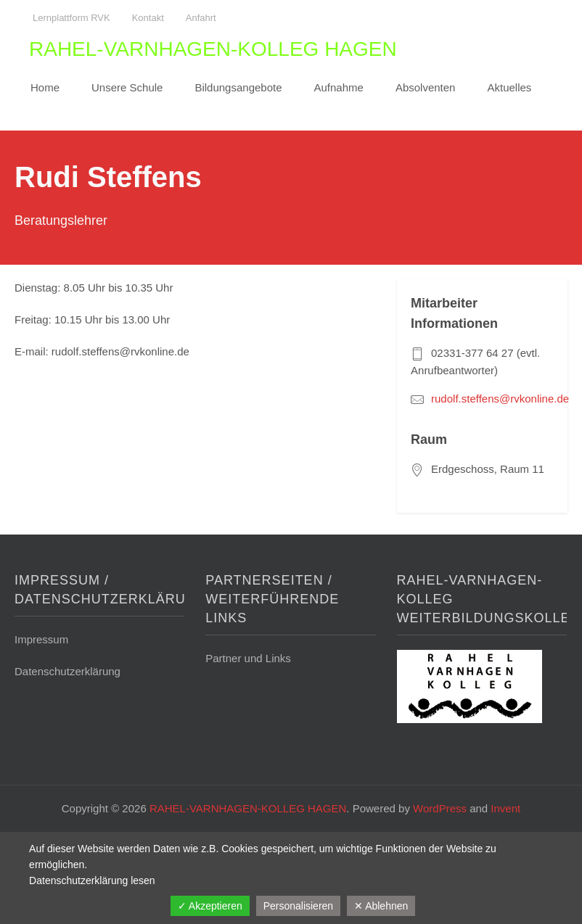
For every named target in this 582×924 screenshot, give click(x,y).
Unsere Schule (127, 87)
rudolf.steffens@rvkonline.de (500, 399)
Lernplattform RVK (71, 18)
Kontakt (148, 18)
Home (45, 87)
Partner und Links (248, 658)
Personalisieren (299, 906)
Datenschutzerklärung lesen (92, 880)
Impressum (41, 639)
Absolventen (426, 87)
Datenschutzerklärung (67, 671)
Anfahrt (201, 18)
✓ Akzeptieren (210, 906)
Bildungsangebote (238, 87)
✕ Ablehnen (381, 906)
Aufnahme (339, 87)
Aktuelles (509, 87)
